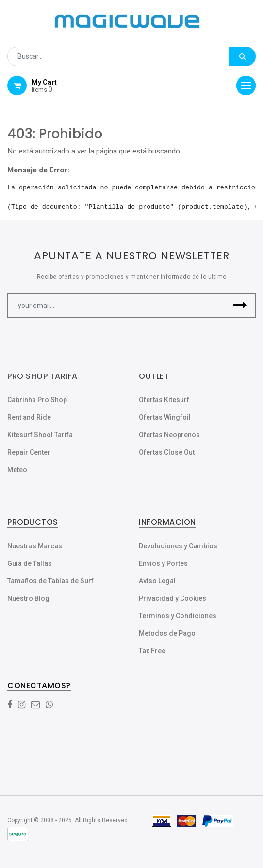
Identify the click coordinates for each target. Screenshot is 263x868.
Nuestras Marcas (35, 546)
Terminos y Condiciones (178, 616)
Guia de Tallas (30, 563)
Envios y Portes (163, 563)
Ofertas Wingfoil (165, 417)
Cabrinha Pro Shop (37, 400)
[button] (240, 306)
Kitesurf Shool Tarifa (40, 435)
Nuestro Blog (28, 598)
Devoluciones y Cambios (178, 546)
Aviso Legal (157, 581)
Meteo (17, 470)
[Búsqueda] (242, 56)
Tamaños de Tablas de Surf (50, 581)
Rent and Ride (29, 417)
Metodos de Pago (167, 633)
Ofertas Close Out (167, 452)
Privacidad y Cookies (173, 598)
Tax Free (152, 651)
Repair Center (29, 452)
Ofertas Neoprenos (169, 435)
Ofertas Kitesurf (164, 400)
